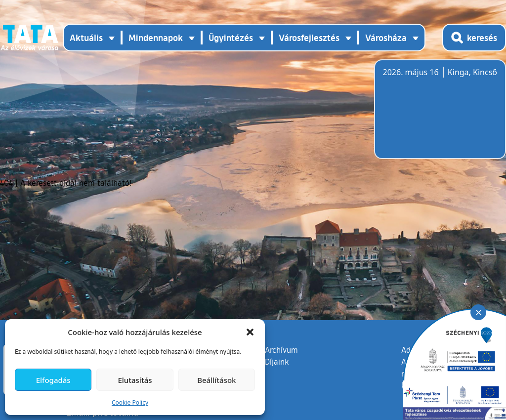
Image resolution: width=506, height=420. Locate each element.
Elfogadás (53, 380)
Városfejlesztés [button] (309, 38)
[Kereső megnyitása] (474, 38)
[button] (250, 332)
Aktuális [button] (86, 38)
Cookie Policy (130, 402)
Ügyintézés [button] (231, 38)
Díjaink (277, 362)
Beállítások (216, 380)
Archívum (281, 349)
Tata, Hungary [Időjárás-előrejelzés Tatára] (438, 115)
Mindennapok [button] (156, 38)
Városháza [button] (386, 38)
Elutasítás (135, 380)
